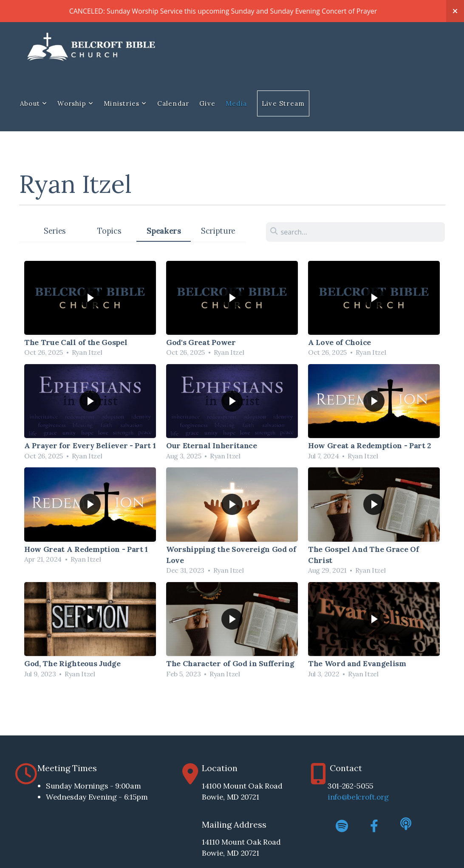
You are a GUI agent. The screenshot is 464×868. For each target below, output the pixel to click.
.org (382, 797)
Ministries (125, 103)
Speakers (164, 231)
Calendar (173, 103)
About (34, 103)
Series (55, 231)
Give (207, 103)
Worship (75, 103)
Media (236, 103)
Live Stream (283, 103)
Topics (109, 231)
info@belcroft (351, 797)
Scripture (218, 231)
